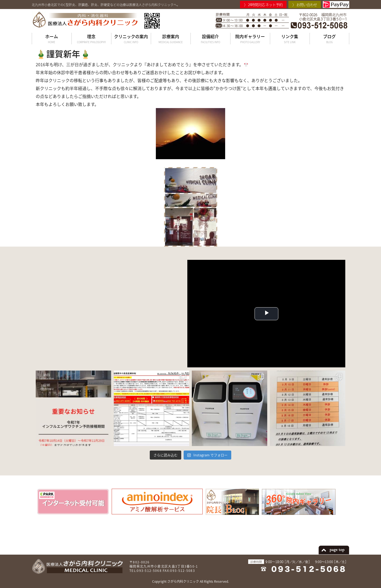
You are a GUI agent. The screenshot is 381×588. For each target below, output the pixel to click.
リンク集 (290, 39)
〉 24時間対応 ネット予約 (263, 5)
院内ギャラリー (250, 39)
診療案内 (171, 39)
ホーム (52, 39)
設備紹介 (210, 39)
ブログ (329, 39)
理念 (91, 39)
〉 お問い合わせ (305, 5)
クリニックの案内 (131, 39)
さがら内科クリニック (183, 581)
